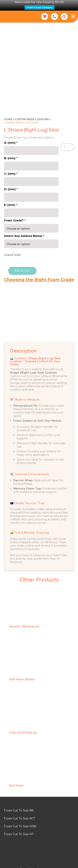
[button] (64, 17)
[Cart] (45, 17)
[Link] (54, 17)
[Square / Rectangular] (39, 590)
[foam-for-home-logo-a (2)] (39, 854)
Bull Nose (16, 786)
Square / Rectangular (25, 627)
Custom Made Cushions (32, 119)
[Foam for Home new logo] (9, 17)
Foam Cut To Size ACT (20, 819)
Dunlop (15, 516)
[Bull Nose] (39, 749)
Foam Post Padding (23, 733)
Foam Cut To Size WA (19, 811)
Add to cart (22, 271)
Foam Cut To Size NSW (20, 826)
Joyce (31, 516)
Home (8, 119)
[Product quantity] (67, 147)
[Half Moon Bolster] (39, 643)
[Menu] (73, 17)
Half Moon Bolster (22, 680)
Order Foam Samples (40, 7)
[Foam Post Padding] (39, 696)
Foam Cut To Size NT (19, 834)
